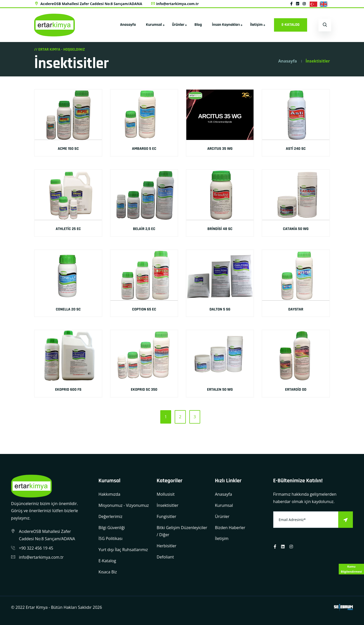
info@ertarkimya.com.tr (175, 4)
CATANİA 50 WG (296, 229)
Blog (198, 25)
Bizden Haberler (230, 528)
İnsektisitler (168, 505)
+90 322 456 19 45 (36, 548)
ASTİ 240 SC (296, 149)
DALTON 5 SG (220, 309)
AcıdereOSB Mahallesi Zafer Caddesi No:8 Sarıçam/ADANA (88, 4)
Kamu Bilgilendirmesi (351, 569)
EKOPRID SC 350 (144, 390)
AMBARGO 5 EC (144, 149)
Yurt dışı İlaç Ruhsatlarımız (123, 550)
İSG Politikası (110, 538)
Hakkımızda (109, 494)
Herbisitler (167, 546)
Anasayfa (128, 25)
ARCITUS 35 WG (220, 149)
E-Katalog (107, 561)
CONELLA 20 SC (68, 309)
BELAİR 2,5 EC (144, 229)
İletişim (256, 25)
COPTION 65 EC (144, 309)
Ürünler (178, 25)
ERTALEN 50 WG (220, 390)
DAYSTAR (296, 309)
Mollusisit (166, 494)
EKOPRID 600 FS (68, 390)
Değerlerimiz (110, 516)
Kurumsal (154, 25)
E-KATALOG (291, 25)
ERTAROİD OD (296, 390)
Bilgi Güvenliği (111, 528)
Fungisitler (167, 516)
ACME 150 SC (68, 149)
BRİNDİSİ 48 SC (220, 229)
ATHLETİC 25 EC (68, 229)
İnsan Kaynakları (226, 25)
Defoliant (165, 557)
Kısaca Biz (108, 572)
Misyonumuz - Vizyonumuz (123, 505)
